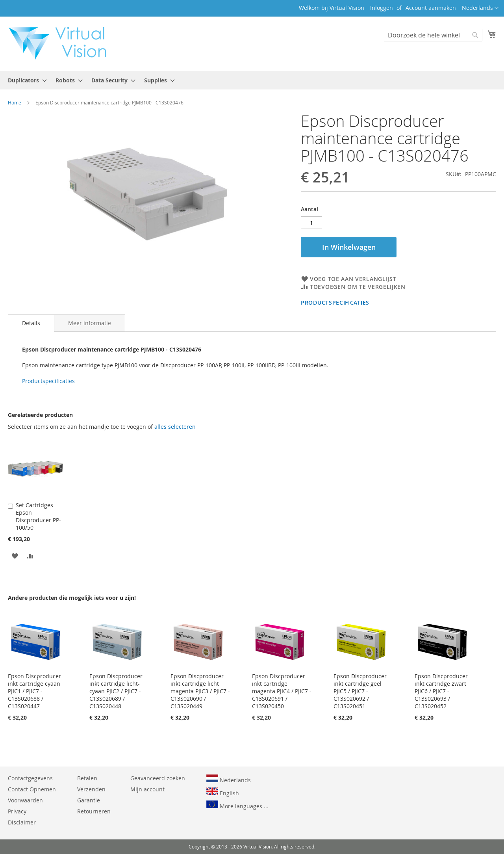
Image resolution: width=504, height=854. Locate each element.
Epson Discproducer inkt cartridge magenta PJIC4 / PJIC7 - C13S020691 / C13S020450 (282, 691)
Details (31, 323)
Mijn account (147, 789)
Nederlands (229, 779)
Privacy (17, 811)
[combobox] (433, 35)
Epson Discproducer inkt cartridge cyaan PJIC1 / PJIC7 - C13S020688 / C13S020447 (34, 691)
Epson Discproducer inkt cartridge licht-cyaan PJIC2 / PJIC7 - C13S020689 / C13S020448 (116, 691)
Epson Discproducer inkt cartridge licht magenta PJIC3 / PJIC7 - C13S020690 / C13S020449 (200, 691)
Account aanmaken (431, 8)
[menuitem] (25, 80)
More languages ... (237, 805)
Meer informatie (90, 323)
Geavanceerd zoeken (158, 778)
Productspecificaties (335, 302)
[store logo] (61, 43)
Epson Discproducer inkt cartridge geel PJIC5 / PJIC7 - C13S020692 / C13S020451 (360, 691)
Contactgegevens (30, 778)
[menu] (252, 80)
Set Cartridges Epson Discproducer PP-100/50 (38, 516)
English (223, 792)
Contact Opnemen (32, 789)
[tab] (31, 323)
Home (15, 102)
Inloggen (382, 8)
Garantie (89, 800)
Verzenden (91, 789)
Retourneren (94, 811)
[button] (480, 8)
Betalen (87, 778)
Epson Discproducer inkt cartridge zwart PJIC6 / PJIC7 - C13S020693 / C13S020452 (441, 691)
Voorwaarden (25, 800)
